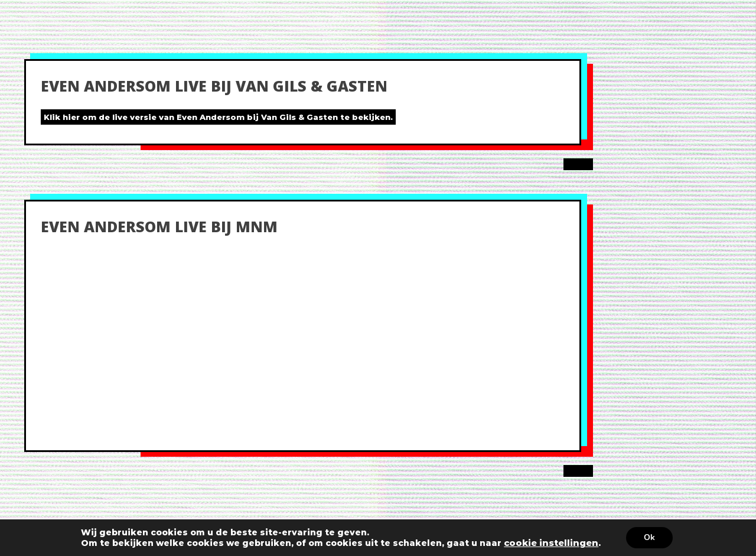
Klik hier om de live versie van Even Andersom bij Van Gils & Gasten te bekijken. (218, 117)
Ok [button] (649, 537)
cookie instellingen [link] (551, 543)
